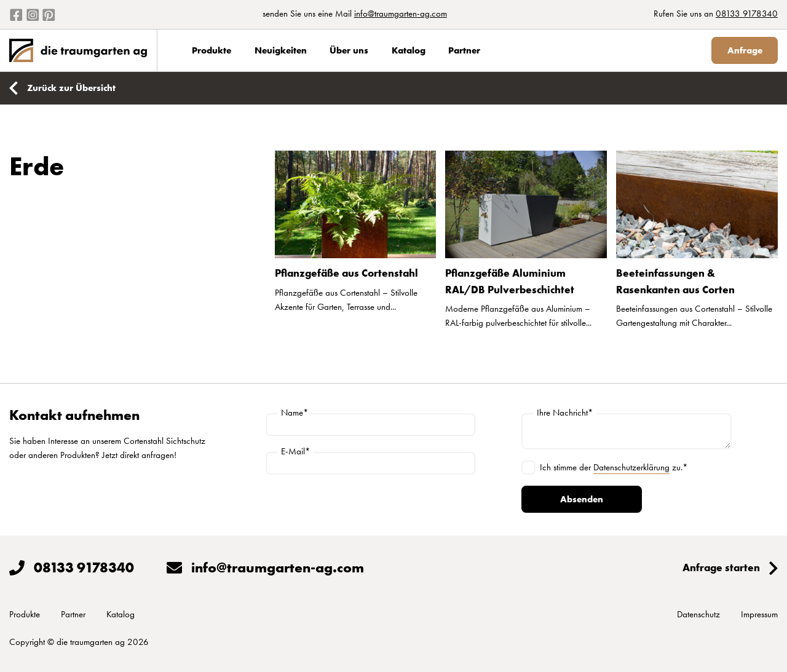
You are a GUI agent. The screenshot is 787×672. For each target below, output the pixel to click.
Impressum (759, 614)
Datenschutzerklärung (631, 467)
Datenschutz (698, 614)
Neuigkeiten (281, 50)
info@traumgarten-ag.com (401, 14)
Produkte (212, 50)
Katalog (409, 50)
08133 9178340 (747, 14)
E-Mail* (296, 452)
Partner (464, 50)
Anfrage (745, 50)
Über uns (349, 50)
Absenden (582, 499)
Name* (295, 413)
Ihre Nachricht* (565, 413)
